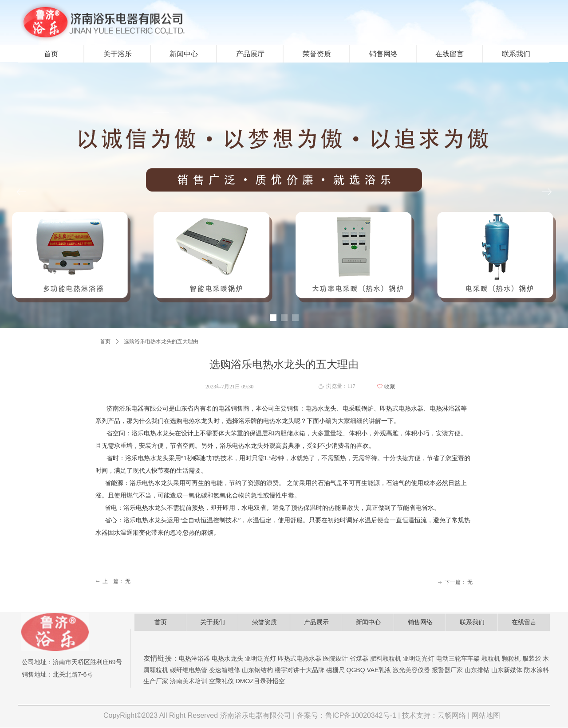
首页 (105, 341)
